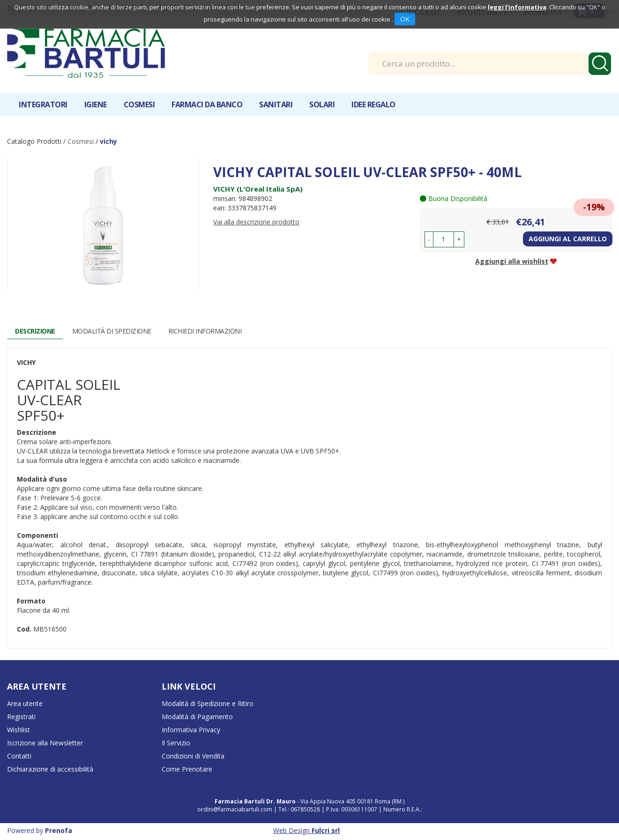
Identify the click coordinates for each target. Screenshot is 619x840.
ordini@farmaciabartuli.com (235, 809)
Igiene (96, 104)
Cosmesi (139, 104)
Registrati (21, 717)
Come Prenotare (187, 769)
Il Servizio (176, 743)
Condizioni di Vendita (193, 756)
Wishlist (19, 730)
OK (405, 19)
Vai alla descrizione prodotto (256, 222)
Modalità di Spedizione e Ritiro (208, 703)
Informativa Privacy (191, 730)
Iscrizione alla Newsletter (45, 743)
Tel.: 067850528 (300, 809)
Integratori (43, 104)
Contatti (19, 756)
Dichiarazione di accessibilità (50, 769)
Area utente (25, 703)
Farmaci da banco (207, 104)
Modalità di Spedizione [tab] (112, 331)
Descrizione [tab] (35, 331)
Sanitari (276, 104)
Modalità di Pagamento (197, 717)
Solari (322, 104)
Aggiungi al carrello (568, 239)
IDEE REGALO (373, 104)
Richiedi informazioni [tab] (205, 331)
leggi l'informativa (517, 7)
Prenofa (59, 830)
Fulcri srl (326, 830)
